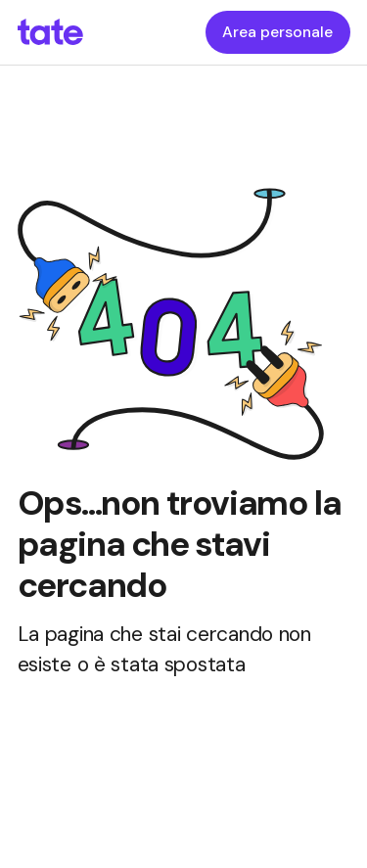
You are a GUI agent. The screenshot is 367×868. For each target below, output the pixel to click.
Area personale (277, 32)
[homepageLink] (50, 32)
